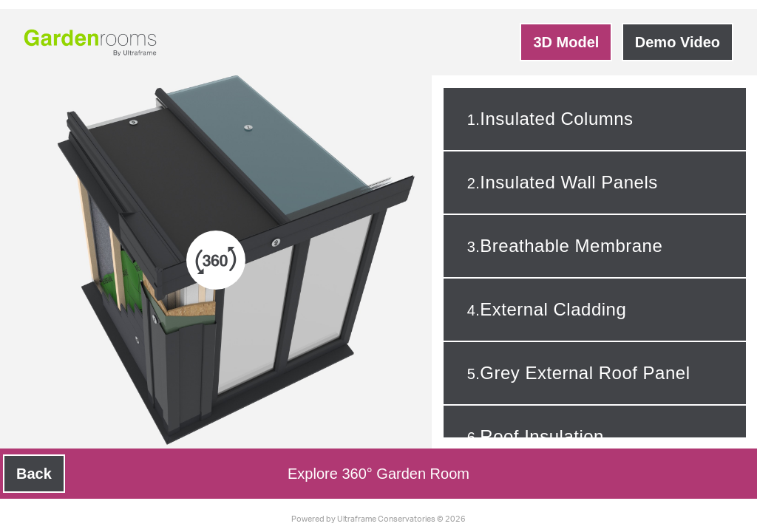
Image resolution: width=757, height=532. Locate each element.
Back (34, 474)
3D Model (566, 42)
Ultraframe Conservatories (386, 519)
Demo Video (678, 42)
